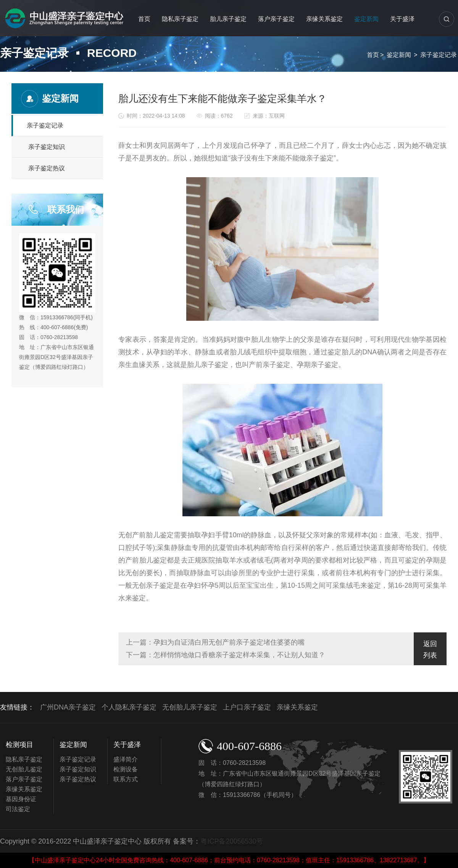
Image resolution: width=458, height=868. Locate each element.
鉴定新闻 (366, 19)
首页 (144, 19)
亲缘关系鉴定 (324, 19)
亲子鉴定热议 (47, 168)
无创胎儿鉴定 (24, 769)
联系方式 (126, 779)
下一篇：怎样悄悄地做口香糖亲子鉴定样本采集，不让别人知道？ (226, 655)
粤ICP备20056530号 (232, 841)
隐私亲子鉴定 (180, 19)
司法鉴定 (18, 809)
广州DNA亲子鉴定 (68, 707)
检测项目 (19, 745)
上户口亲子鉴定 (247, 707)
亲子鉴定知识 (47, 147)
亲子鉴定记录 (439, 55)
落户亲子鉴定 (276, 19)
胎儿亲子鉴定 (228, 19)
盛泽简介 (126, 759)
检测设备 (126, 769)
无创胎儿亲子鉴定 (190, 707)
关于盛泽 (402, 19)
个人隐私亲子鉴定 (129, 707)
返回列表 (430, 650)
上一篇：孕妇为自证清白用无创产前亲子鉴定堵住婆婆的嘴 (215, 642)
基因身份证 (21, 799)
